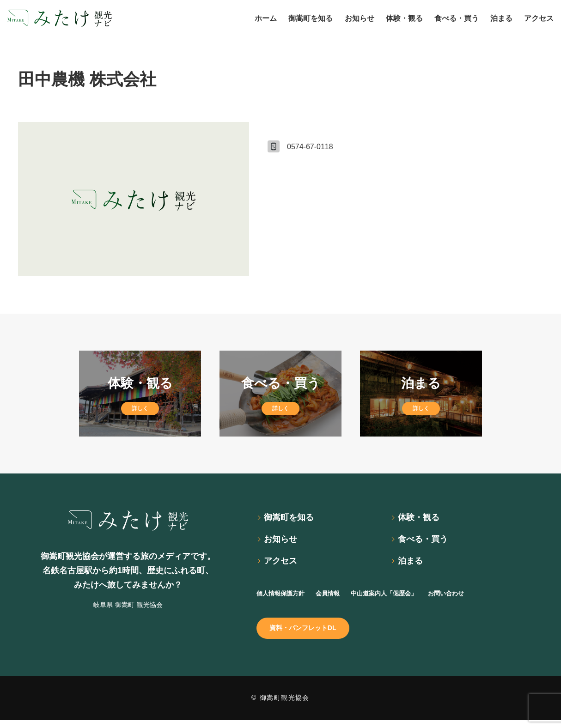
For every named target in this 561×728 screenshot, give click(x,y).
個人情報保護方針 (286, 598)
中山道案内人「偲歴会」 (408, 598)
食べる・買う (427, 542)
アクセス (283, 565)
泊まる (413, 565)
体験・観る (422, 518)
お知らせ (283, 542)
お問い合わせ (482, 598)
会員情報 (341, 598)
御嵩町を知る (293, 518)
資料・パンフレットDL (309, 634)
